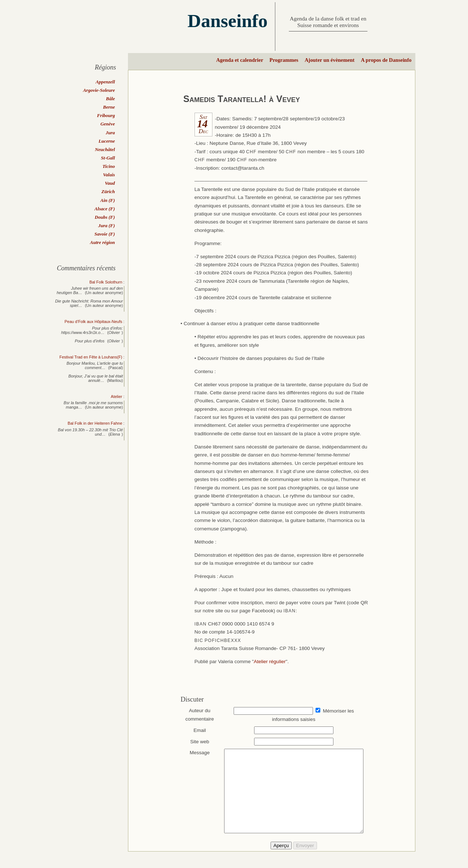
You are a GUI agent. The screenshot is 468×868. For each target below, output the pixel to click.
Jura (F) (106, 226)
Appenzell (105, 82)
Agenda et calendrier (240, 60)
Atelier (116, 397)
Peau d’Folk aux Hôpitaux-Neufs (94, 322)
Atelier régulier (270, 662)
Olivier (114, 332)
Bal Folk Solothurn (106, 282)
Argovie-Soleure (99, 90)
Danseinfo (228, 21)
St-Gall (108, 158)
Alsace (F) (105, 209)
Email (196, 730)
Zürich (108, 191)
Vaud (110, 183)
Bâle (111, 99)
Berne (109, 107)
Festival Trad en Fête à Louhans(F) (91, 357)
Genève (108, 124)
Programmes (284, 60)
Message (196, 753)
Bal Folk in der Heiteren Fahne (95, 423)
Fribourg (106, 115)
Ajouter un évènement (329, 60)
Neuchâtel (105, 149)
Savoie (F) (105, 234)
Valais (109, 175)
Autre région (102, 242)
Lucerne (107, 141)
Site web (196, 742)
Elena (115, 434)
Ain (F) (107, 200)
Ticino (109, 166)
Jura (110, 133)
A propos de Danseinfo (386, 60)
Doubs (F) (105, 217)
